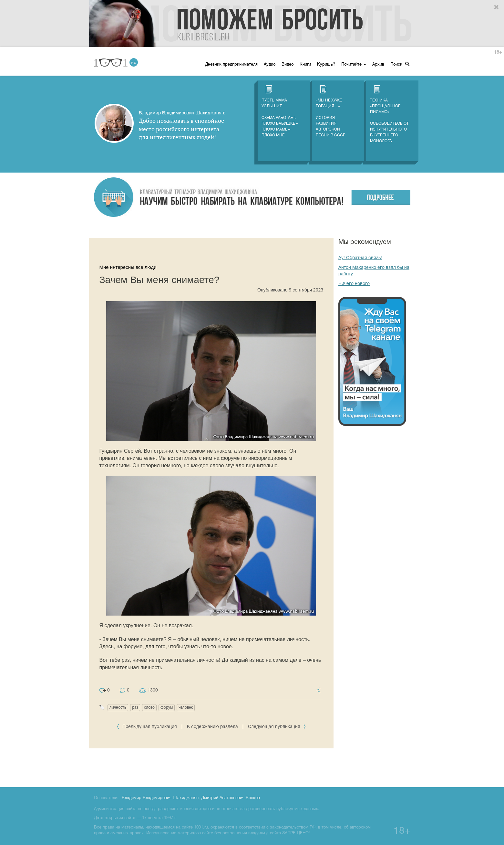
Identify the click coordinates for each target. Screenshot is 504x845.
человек (186, 708)
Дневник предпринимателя (231, 65)
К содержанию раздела (212, 727)
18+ (498, 53)
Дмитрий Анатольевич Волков (231, 798)
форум (167, 708)
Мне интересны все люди (128, 267)
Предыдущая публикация (147, 727)
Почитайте (354, 65)
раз (135, 708)
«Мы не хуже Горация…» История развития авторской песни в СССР (331, 111)
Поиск (400, 64)
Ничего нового (354, 284)
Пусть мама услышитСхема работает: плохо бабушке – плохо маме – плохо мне (280, 111)
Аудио (270, 65)
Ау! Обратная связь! (360, 258)
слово (149, 708)
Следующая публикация (277, 727)
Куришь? (326, 65)
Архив (378, 65)
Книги (305, 65)
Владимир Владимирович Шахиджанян (160, 798)
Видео (288, 65)
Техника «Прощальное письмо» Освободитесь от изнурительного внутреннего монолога (389, 114)
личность (118, 708)
